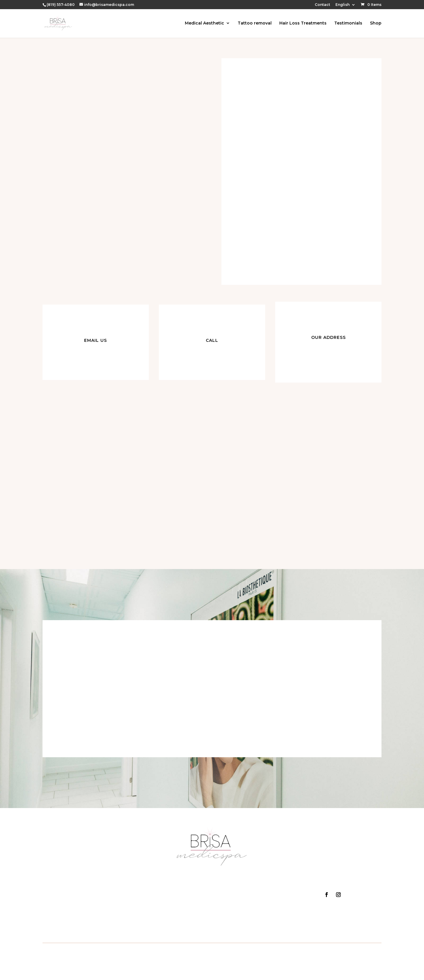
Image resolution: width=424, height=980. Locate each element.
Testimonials (348, 24)
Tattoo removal (255, 24)
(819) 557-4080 (61, 5)
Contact (322, 5)
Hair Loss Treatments (303, 24)
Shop (376, 24)
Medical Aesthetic (204, 24)
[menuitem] (345, 6)
